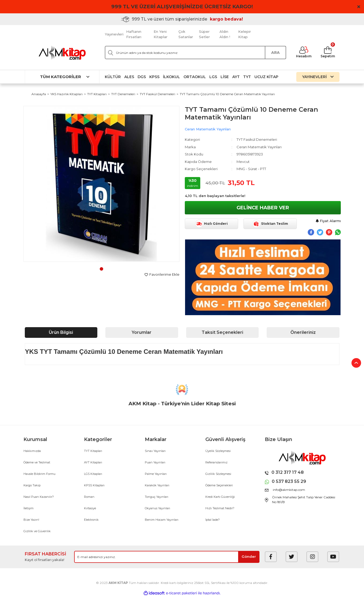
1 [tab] (101, 269)
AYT (236, 77)
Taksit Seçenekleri (222, 332)
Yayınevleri (114, 34)
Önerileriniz (303, 332)
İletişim (29, 508)
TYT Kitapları (93, 451)
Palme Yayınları (156, 474)
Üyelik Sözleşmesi (218, 451)
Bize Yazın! (31, 520)
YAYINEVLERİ (318, 77)
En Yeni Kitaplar (161, 34)
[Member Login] (304, 53)
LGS (213, 77)
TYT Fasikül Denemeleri (257, 139)
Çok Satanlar (186, 34)
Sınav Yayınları (155, 451)
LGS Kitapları (93, 474)
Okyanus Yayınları (157, 508)
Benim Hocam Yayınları (162, 520)
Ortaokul (195, 77)
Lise (225, 77)
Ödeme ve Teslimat (37, 462)
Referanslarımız (216, 462)
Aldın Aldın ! (225, 34)
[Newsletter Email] (167, 557)
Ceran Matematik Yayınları (208, 129)
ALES (129, 77)
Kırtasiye (90, 508)
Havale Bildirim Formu (39, 474)
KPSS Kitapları (94, 485)
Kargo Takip (32, 485)
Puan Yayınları (155, 462)
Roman (89, 497)
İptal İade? (213, 520)
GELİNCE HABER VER (263, 208)
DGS (142, 77)
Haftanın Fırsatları (134, 34)
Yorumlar (142, 332)
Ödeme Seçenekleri (219, 485)
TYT (247, 77)
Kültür (113, 77)
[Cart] (328, 53)
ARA (275, 53)
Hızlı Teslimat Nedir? (220, 508)
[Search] (195, 53)
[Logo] (62, 53)
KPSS (154, 77)
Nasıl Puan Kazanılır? (39, 497)
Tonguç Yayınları (157, 497)
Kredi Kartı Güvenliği (220, 497)
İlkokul (171, 77)
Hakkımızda (32, 451)
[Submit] (249, 557)
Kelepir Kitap (245, 34)
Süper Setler (204, 34)
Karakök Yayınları (157, 485)
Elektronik (91, 520)
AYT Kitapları (93, 462)
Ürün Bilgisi (61, 332)
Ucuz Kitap (266, 77)
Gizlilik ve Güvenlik (37, 531)
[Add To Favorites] (162, 275)
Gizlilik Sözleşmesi (218, 474)
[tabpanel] (101, 184)
